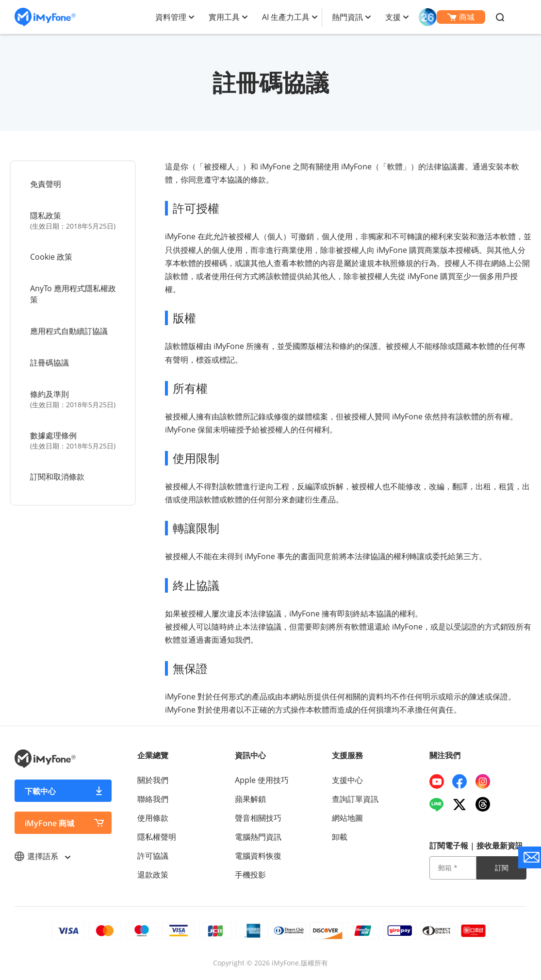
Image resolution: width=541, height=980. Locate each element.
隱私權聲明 (157, 837)
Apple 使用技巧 (262, 780)
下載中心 (40, 791)
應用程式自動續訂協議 (69, 331)
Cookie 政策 (51, 257)
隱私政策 (74, 221)
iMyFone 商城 (49, 823)
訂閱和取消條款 (57, 477)
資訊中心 (250, 755)
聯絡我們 (153, 799)
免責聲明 (46, 184)
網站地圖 (347, 818)
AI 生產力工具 (286, 17)
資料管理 (171, 17)
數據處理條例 (74, 440)
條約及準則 (74, 399)
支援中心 (347, 780)
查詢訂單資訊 (355, 799)
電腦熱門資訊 (258, 837)
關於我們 (153, 780)
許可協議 (153, 856)
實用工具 (224, 17)
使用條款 (153, 818)
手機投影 (250, 875)
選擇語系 (42, 856)
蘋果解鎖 (250, 799)
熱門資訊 (347, 17)
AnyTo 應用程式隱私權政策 (73, 294)
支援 (393, 17)
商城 (461, 17)
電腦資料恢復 (258, 856)
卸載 (340, 837)
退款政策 (153, 875)
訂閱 (502, 868)
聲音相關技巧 (258, 818)
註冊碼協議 (49, 363)
